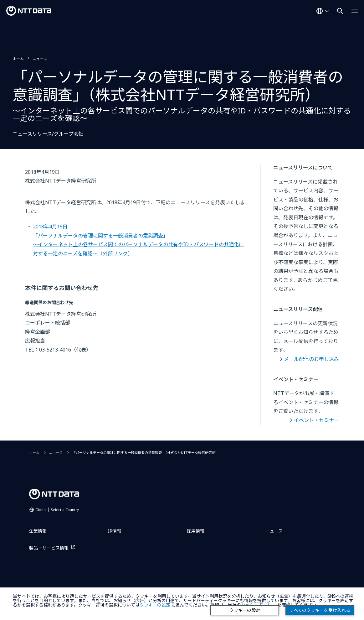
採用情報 (196, 531)
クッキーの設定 (245, 610)
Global (57, 510)
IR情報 (115, 531)
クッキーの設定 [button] (155, 605)
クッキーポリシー (259, 605)
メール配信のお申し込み (311, 359)
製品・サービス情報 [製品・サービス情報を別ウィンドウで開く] (49, 548)
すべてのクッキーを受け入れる (320, 610)
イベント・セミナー (316, 420)
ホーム (18, 59)
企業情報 (38, 531)
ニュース (40, 59)
